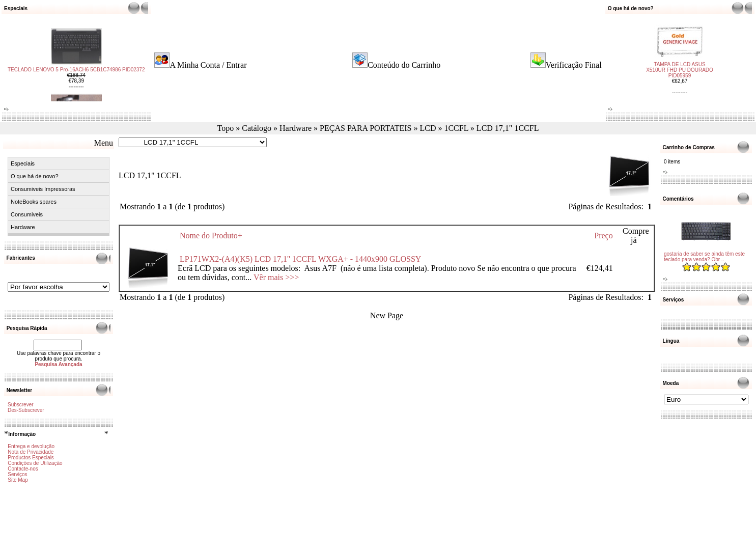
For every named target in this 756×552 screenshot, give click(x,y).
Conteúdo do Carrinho (404, 65)
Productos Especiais (31, 458)
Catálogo (257, 128)
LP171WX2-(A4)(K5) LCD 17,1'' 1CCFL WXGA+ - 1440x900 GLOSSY (300, 259)
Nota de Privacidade (31, 452)
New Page (387, 315)
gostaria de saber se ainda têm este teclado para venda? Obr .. (704, 257)
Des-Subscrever (26, 410)
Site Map (18, 480)
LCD (428, 128)
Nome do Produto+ (211, 236)
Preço (603, 236)
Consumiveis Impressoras (43, 189)
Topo (226, 128)
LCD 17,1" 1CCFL (508, 128)
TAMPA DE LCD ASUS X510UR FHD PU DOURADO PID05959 (680, 66)
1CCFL (456, 128)
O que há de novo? (35, 176)
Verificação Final (574, 65)
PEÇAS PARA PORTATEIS (366, 128)
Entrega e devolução (31, 446)
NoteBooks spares (34, 202)
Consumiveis (27, 214)
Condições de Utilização (35, 463)
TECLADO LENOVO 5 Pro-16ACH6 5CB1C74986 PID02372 (76, 74)
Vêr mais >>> (276, 277)
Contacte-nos (23, 469)
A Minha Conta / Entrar (208, 65)
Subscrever (21, 405)
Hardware (296, 128)
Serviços (17, 474)
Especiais (23, 163)
